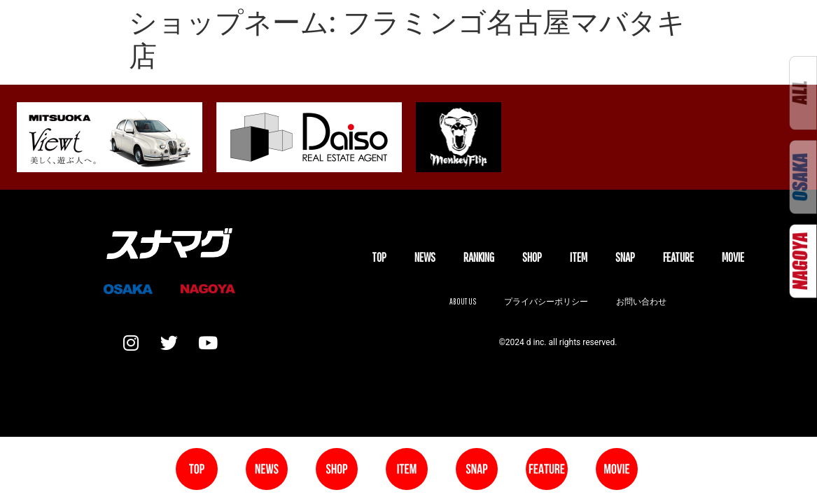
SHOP (532, 257)
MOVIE (733, 257)
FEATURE (678, 257)
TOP (379, 257)
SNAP (625, 257)
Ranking (479, 257)
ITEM (579, 257)
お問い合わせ (641, 301)
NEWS (425, 257)
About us (463, 301)
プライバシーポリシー (546, 301)
